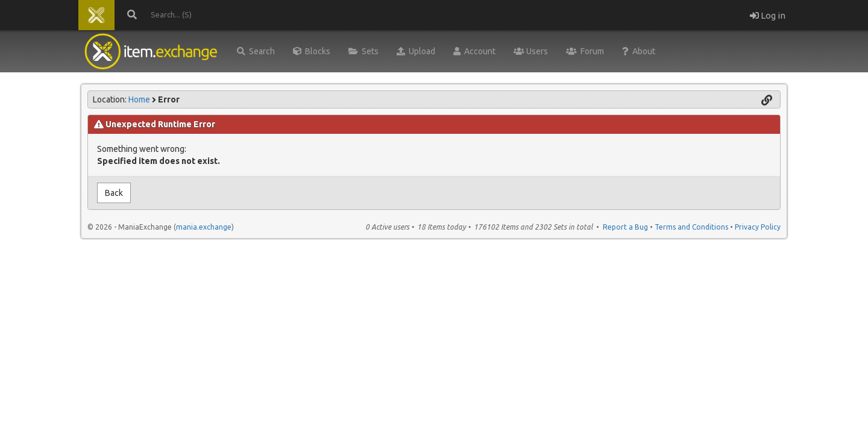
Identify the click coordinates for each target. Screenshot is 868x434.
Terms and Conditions (691, 227)
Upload (416, 51)
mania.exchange (204, 227)
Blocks (312, 51)
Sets (363, 51)
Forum (585, 51)
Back (114, 193)
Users (531, 51)
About (639, 51)
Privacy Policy (758, 227)
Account (474, 51)
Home (139, 99)
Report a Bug (625, 227)
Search (256, 51)
